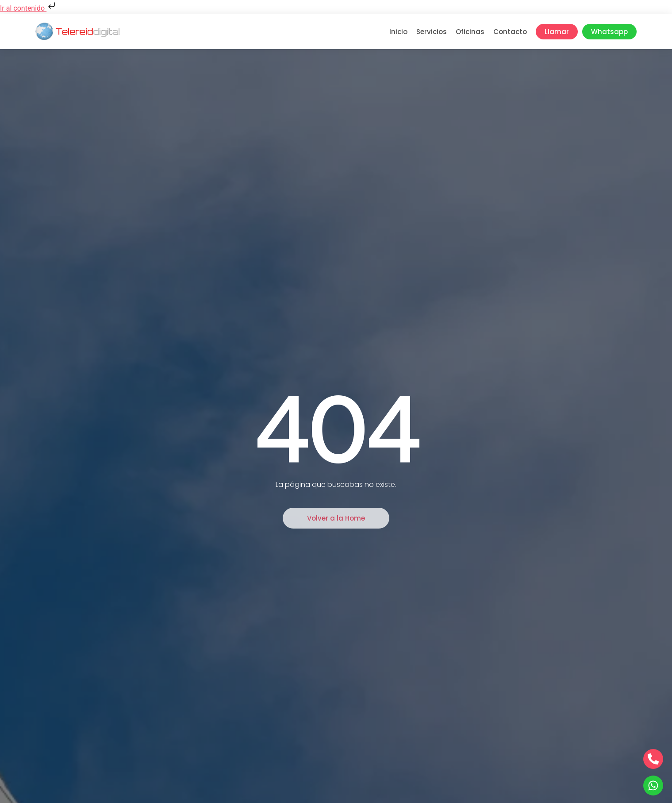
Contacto (510, 32)
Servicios (432, 32)
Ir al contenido (29, 8)
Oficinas (470, 32)
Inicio (398, 32)
